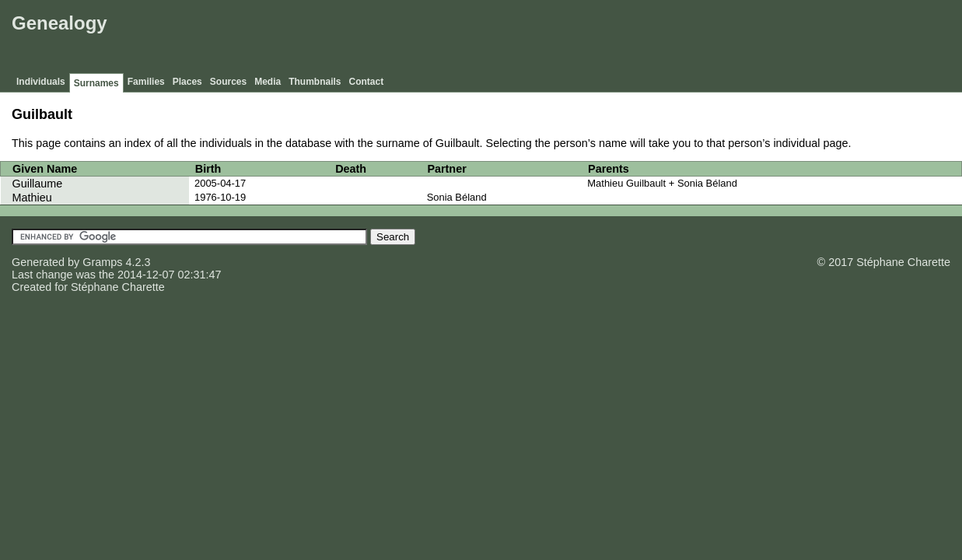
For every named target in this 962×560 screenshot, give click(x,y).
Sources (228, 82)
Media (268, 82)
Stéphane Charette (118, 287)
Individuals (41, 82)
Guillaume (38, 184)
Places (187, 82)
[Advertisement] (675, 39)
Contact (367, 82)
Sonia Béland (457, 197)
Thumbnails (315, 82)
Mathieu (32, 198)
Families (146, 82)
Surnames (96, 83)
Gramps (102, 262)
